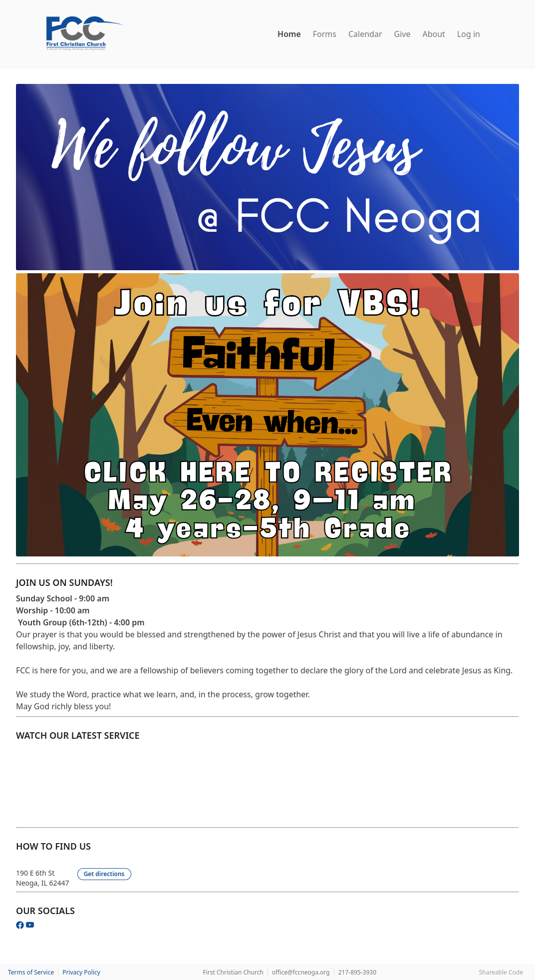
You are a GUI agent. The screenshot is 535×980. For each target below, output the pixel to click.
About (433, 34)
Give (402, 34)
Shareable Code (501, 972)
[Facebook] (21, 927)
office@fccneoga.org (301, 972)
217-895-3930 (357, 972)
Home (289, 34)
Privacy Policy (81, 972)
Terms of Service (31, 972)
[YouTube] (30, 927)
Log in (469, 34)
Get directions (104, 874)
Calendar (365, 34)
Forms (325, 34)
